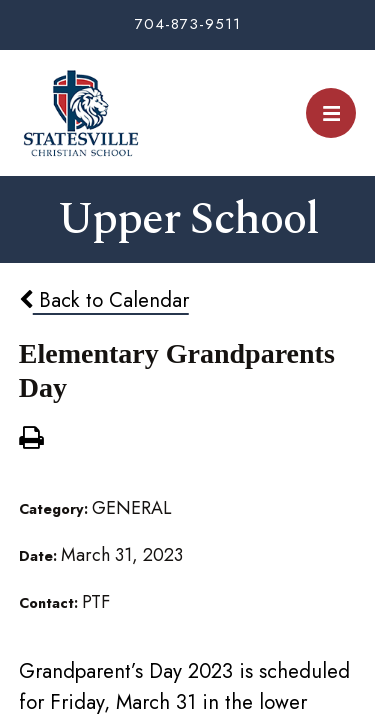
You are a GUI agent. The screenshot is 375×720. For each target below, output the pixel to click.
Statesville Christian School (80, 113)
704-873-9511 (188, 24)
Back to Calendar (104, 300)
